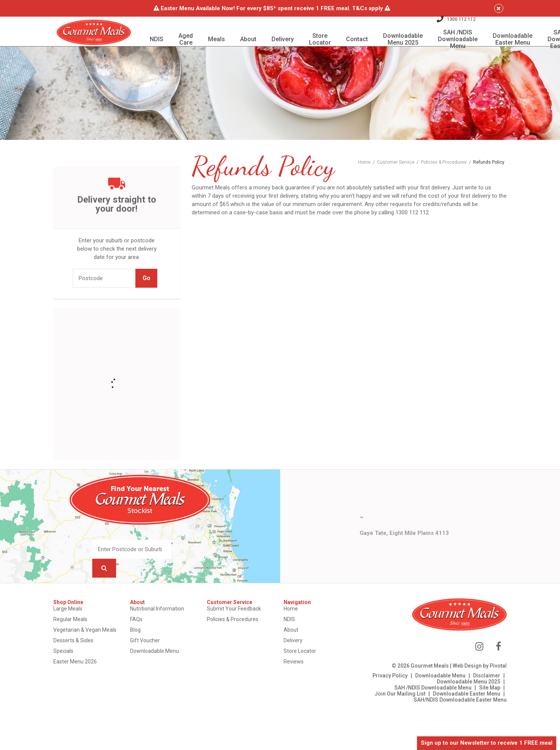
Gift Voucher (151, 654)
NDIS (290, 633)
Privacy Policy (381, 690)
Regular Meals (80, 633)
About (291, 643)
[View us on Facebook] (489, 661)
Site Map (481, 702)
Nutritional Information (164, 622)
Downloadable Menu (161, 665)
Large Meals (77, 622)
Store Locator (300, 665)
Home (291, 622)
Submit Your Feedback (237, 622)
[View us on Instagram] (470, 661)
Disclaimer (478, 690)
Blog (142, 643)
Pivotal (489, 680)
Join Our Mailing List (391, 708)
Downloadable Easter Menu (458, 708)
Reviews (294, 675)
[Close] (493, 8)
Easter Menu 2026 (85, 675)
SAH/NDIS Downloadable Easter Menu (451, 714)
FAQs (143, 633)
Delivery (293, 654)
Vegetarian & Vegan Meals (94, 643)
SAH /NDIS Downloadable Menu (424, 702)
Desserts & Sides (83, 654)
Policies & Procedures (236, 633)
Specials (73, 665)
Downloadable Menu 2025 (459, 696)
